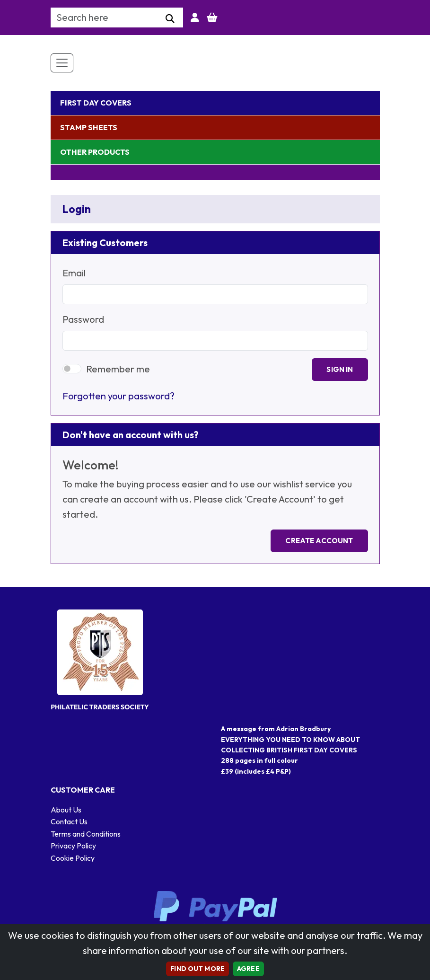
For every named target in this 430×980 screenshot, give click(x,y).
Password (83, 319)
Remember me (118, 369)
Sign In (340, 369)
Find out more (197, 969)
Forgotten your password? (118, 396)
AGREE (248, 969)
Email (74, 273)
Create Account (319, 541)
